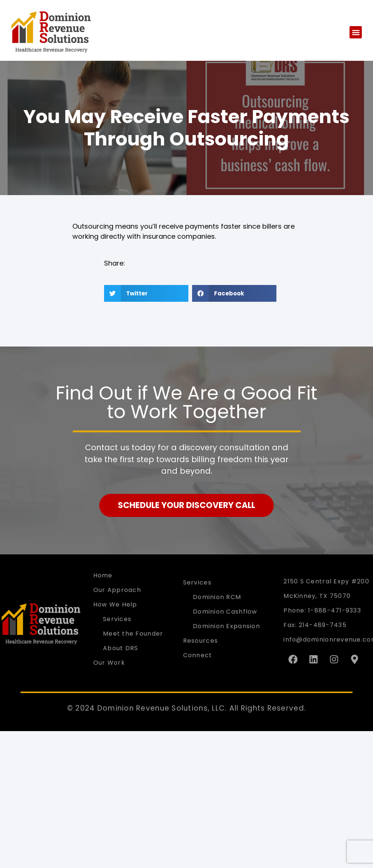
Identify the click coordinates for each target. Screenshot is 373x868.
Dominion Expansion (226, 626)
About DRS (120, 648)
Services (117, 619)
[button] (356, 32)
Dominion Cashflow (225, 612)
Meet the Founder (133, 634)
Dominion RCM (217, 597)
